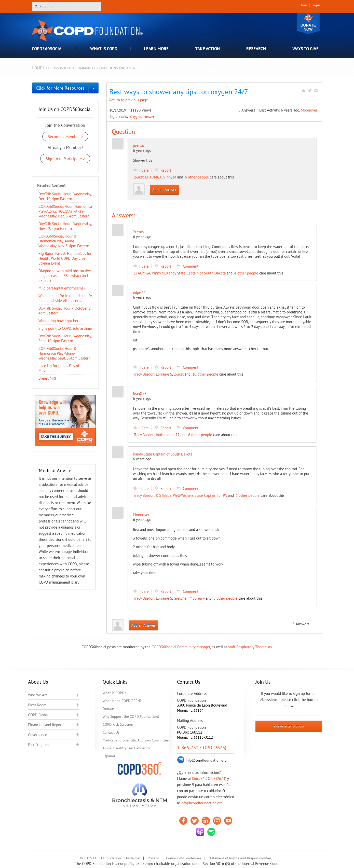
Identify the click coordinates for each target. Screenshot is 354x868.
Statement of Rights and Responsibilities (240, 858)
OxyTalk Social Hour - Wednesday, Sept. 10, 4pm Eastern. (65, 338)
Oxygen (136, 117)
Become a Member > (65, 136)
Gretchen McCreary (189, 598)
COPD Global (38, 715)
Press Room (37, 705)
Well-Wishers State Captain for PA (200, 495)
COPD (124, 117)
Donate (308, 24)
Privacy (153, 858)
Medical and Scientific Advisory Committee (136, 740)
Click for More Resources (60, 88)
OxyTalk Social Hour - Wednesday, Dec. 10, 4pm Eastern (65, 196)
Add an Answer (164, 190)
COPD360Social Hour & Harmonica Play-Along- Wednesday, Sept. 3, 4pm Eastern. (65, 353)
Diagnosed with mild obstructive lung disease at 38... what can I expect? (65, 276)
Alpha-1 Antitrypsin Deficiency (126, 748)
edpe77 (173, 435)
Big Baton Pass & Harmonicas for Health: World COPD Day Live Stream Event (65, 258)
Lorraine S (164, 374)
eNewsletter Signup (289, 726)
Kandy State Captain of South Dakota (196, 273)
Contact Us (111, 732)
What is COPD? (114, 693)
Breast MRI (47, 378)
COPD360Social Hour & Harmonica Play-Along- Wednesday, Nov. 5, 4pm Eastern (64, 241)
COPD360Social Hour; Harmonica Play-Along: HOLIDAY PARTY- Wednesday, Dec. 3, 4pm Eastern (65, 211)
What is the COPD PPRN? (122, 701)
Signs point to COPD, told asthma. (65, 328)
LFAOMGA (153, 177)
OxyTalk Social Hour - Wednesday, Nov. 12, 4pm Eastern (65, 226)
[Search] (66, 6)
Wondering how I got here (59, 321)
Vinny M (170, 177)
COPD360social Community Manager (181, 647)
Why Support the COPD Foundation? (131, 717)
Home (37, 68)
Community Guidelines (184, 858)
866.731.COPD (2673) (209, 779)
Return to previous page (129, 100)
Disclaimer (133, 858)
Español (109, 756)
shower (149, 117)
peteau (139, 146)
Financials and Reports (46, 725)
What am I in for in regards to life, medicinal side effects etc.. (65, 298)
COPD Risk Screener (118, 724)
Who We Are (38, 695)
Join (304, 5)
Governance (38, 735)
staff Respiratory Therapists (250, 647)
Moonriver (309, 110)
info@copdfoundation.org (202, 803)
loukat (139, 177)
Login (316, 5)
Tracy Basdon (144, 374)
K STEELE (164, 495)
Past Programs (39, 745)
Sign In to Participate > (65, 159)
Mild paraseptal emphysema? (62, 288)
